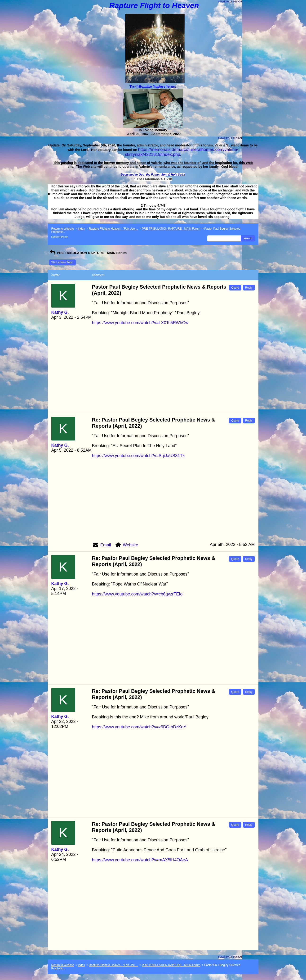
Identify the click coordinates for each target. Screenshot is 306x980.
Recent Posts (60, 237)
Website (131, 545)
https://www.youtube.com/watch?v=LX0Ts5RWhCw (140, 323)
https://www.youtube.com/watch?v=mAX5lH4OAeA (140, 860)
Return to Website (63, 229)
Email (106, 545)
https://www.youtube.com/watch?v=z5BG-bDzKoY (139, 727)
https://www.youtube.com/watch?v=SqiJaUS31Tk (138, 456)
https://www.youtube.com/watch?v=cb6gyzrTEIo (137, 594)
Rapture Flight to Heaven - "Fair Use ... (113, 229)
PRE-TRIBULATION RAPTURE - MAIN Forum (171, 229)
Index (81, 229)
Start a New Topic (62, 262)
